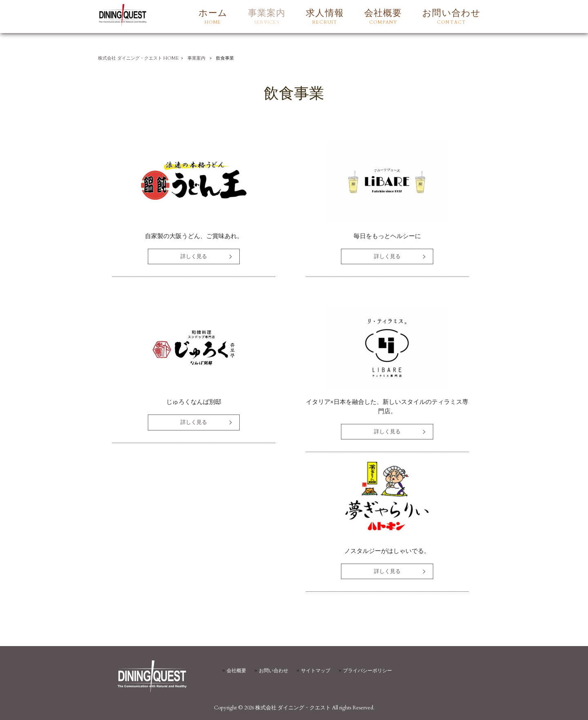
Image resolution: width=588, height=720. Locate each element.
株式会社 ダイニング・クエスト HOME (138, 58)
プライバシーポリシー (367, 671)
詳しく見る (194, 256)
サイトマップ (316, 671)
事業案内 (196, 58)
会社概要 (236, 671)
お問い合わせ (274, 671)
